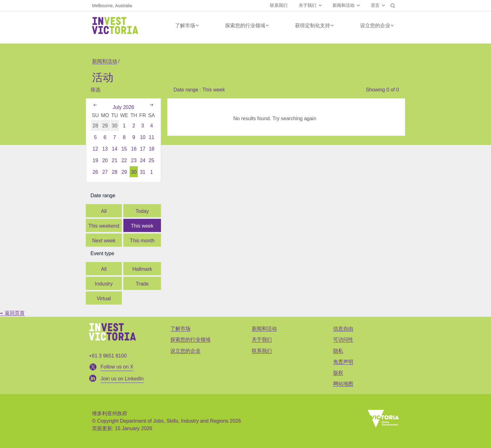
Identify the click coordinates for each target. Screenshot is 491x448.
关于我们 (308, 5)
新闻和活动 (344, 5)
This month (142, 241)
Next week (104, 241)
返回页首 (12, 313)
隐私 (338, 351)
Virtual (104, 299)
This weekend (104, 226)
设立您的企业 (375, 26)
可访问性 (343, 340)
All (104, 211)
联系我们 (279, 5)
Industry (104, 284)
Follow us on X (117, 367)
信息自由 (343, 329)
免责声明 (343, 362)
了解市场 (185, 26)
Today (142, 211)
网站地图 (343, 384)
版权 (338, 373)
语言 (375, 5)
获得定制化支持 (313, 26)
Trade (142, 284)
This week (142, 226)
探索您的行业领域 (245, 26)
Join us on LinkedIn (122, 379)
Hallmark (142, 269)
